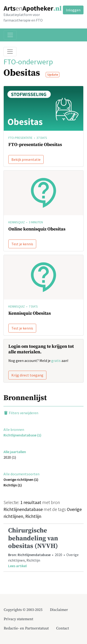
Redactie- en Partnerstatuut (26, 628)
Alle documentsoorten (21, 474)
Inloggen (73, 10)
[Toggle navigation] (10, 35)
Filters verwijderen (21, 413)
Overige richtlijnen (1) (21, 479)
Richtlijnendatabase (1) (22, 435)
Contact (63, 628)
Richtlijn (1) (13, 485)
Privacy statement (18, 619)
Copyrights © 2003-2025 (23, 610)
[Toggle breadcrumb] (10, 52)
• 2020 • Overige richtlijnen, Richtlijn (43, 548)
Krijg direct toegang (27, 375)
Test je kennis (22, 244)
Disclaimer (59, 610)
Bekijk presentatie (26, 159)
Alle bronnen (14, 429)
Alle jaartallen (15, 452)
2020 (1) (10, 457)
